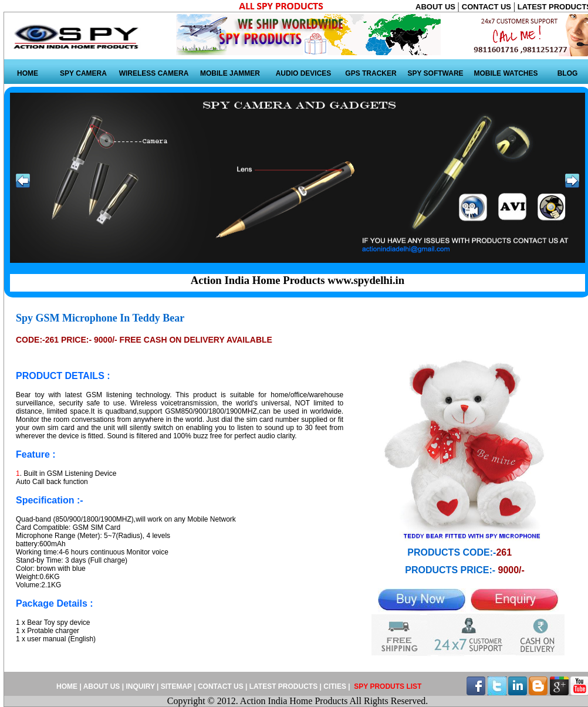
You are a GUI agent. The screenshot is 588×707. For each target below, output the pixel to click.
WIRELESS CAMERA (154, 73)
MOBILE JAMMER (230, 73)
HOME (28, 73)
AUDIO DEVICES (304, 73)
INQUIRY (140, 686)
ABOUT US (437, 7)
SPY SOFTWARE (435, 73)
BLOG (568, 73)
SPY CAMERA (83, 73)
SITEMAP (177, 686)
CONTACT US (488, 7)
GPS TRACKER (371, 73)
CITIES (335, 686)
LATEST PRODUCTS (283, 686)
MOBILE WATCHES (506, 73)
